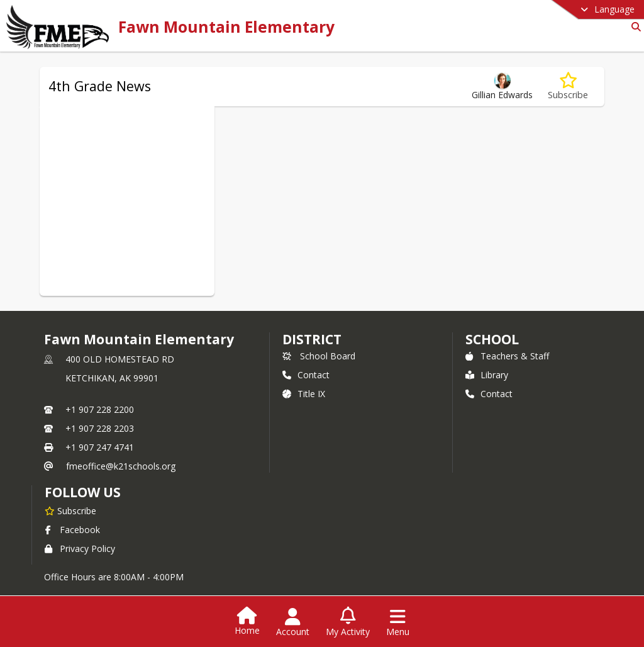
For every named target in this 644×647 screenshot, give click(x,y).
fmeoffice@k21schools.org (121, 466)
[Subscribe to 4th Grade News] (568, 87)
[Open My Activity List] (348, 622)
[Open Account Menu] (293, 622)
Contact (306, 375)
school (492, 339)
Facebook (72, 530)
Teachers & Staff (507, 356)
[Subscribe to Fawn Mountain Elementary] (70, 510)
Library (487, 375)
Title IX (304, 394)
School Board (319, 356)
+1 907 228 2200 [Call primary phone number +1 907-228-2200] (100, 409)
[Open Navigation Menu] (398, 622)
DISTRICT (312, 339)
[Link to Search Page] (634, 27)
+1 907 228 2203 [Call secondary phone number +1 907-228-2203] (100, 428)
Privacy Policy (80, 549)
